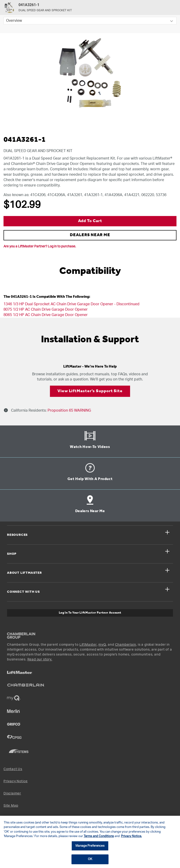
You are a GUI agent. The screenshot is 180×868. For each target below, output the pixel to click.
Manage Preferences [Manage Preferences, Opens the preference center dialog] (90, 846)
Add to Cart (90, 221)
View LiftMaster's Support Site (90, 391)
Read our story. (40, 659)
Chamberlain (126, 645)
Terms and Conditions (99, 836)
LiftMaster (88, 645)
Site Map (11, 806)
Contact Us (13, 769)
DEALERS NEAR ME (90, 235)
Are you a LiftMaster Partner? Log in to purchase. (40, 246)
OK (90, 859)
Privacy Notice (16, 781)
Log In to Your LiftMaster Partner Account (90, 613)
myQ (102, 645)
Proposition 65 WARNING (69, 410)
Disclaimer (12, 793)
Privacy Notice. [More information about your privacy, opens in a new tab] (131, 836)
